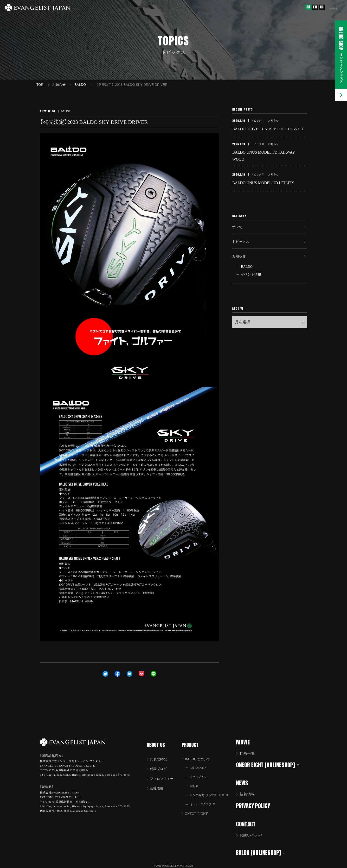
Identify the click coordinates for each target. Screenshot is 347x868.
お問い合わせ (254, 834)
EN (315, 7)
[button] (336, 7)
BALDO (247, 278)
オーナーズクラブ (205, 801)
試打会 (195, 782)
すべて (238, 233)
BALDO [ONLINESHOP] (264, 851)
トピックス (242, 250)
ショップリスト (201, 772)
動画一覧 (250, 753)
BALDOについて (200, 753)
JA (308, 7)
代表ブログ (160, 764)
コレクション (200, 762)
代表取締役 (160, 753)
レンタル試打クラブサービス (212, 791)
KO (322, 7)
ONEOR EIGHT (199, 811)
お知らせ (240, 266)
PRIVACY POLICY (256, 805)
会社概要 (158, 784)
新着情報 (250, 794)
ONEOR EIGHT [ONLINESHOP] (271, 765)
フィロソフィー (164, 774)
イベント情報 (251, 286)
